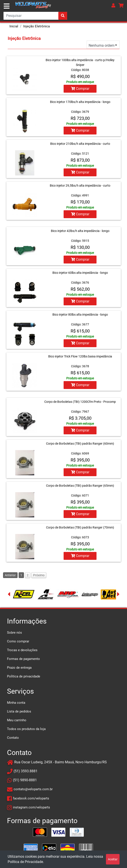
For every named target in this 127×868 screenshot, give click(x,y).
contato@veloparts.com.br (33, 789)
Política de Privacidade (25, 862)
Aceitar (113, 859)
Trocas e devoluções (22, 650)
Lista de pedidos (19, 711)
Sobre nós (14, 632)
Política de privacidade (24, 676)
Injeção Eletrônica (37, 26)
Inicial (14, 26)
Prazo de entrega (19, 667)
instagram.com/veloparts (31, 807)
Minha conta (16, 702)
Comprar (80, 89)
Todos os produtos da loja (26, 729)
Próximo (39, 575)
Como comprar (18, 641)
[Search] (35, 16)
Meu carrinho (17, 720)
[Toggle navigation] (7, 6)
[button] (113, 5)
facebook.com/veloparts (31, 798)
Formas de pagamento (23, 659)
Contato (13, 737)
